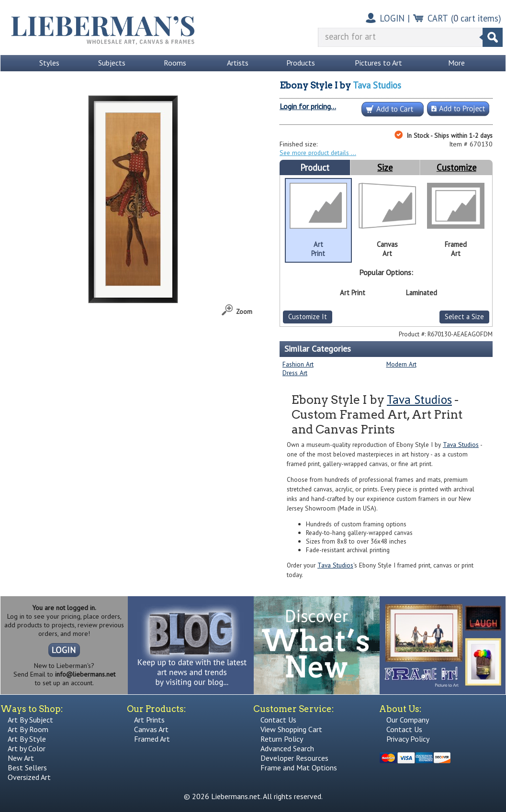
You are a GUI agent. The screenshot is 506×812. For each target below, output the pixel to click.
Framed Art (152, 739)
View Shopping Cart (291, 729)
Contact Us (278, 720)
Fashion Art (298, 364)
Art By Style (27, 739)
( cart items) (476, 18)
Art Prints (149, 720)
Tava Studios (377, 85)
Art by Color (27, 748)
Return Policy (282, 739)
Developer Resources (294, 758)
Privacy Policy (408, 739)
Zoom (244, 311)
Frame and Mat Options (299, 768)
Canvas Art (151, 729)
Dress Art (295, 373)
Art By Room (28, 729)
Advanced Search (287, 748)
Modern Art (401, 364)
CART (438, 18)
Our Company (408, 720)
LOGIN (392, 18)
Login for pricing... (308, 106)
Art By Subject (30, 720)
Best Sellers (27, 768)
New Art (21, 758)
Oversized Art (29, 777)
